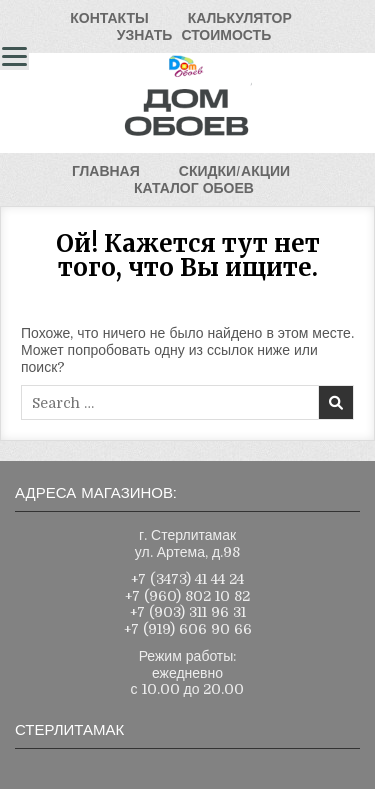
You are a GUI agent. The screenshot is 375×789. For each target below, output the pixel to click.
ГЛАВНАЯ (106, 171)
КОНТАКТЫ (109, 18)
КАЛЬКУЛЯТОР (240, 18)
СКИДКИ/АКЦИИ (234, 171)
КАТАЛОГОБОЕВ (194, 188)
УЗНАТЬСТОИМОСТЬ (194, 35)
